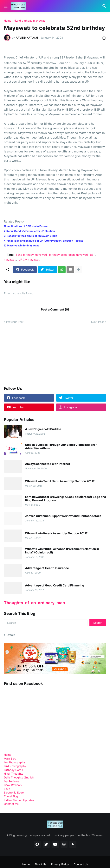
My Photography (14, 762)
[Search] (105, 6)
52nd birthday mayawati (30, 21)
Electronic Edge (14, 792)
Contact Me (11, 804)
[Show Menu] (5, 6)
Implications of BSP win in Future (27, 226)
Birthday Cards (13, 770)
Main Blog (10, 758)
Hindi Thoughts (13, 774)
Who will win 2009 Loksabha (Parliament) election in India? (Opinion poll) (62, 551)
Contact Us (81, 864)
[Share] (103, 38)
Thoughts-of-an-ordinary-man (34, 603)
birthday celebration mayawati (68, 255)
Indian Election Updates (19, 800)
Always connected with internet (48, 464)
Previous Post (15, 322)
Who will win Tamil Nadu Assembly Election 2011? (60, 481)
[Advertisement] (33, 355)
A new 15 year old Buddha (43, 429)
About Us (40, 864)
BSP (93, 255)
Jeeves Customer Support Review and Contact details (63, 516)
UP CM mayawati (29, 259)
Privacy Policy (60, 864)
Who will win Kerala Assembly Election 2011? (56, 533)
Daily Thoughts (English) (19, 777)
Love (7, 789)
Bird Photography (15, 766)
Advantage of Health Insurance (47, 568)
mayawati (10, 259)
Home (8, 21)
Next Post (97, 322)
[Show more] (79, 270)
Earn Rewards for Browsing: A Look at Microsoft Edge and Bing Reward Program (66, 499)
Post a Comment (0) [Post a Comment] (55, 309)
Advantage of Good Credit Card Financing (55, 585)
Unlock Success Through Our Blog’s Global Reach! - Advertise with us (61, 447)
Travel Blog (11, 796)
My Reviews (11, 781)
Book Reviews (13, 785)
